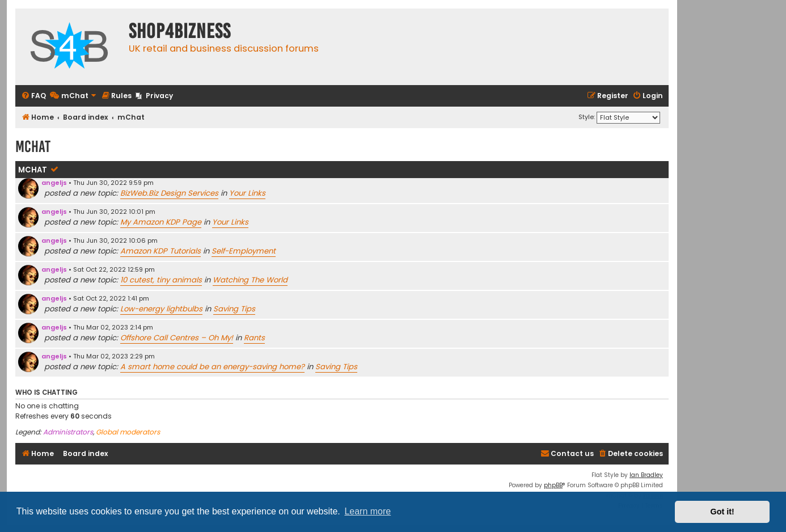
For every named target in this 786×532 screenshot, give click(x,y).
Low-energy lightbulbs (161, 309)
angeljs (54, 183)
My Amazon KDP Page (161, 222)
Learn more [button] (367, 511)
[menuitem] (33, 96)
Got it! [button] (722, 512)
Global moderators (128, 432)
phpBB (553, 485)
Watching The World (250, 280)
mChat (33, 170)
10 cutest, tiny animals (161, 280)
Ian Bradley (646, 475)
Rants (254, 338)
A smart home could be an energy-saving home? (212, 367)
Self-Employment (244, 251)
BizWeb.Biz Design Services (169, 193)
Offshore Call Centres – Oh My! (177, 338)
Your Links (247, 193)
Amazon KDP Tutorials (160, 251)
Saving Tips (234, 309)
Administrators (68, 432)
